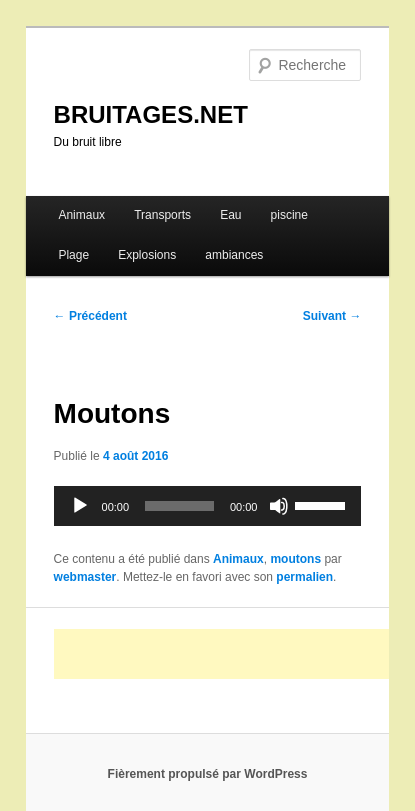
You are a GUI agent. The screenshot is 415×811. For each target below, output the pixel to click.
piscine (289, 215)
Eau (230, 215)
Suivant (332, 316)
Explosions (147, 255)
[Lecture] (80, 506)
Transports (162, 215)
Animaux (81, 215)
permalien (304, 577)
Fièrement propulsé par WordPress (208, 774)
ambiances (234, 255)
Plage (73, 255)
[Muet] (279, 506)
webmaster (85, 577)
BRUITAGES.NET (151, 114)
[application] (208, 506)
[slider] (179, 506)
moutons (295, 559)
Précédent (90, 316)
